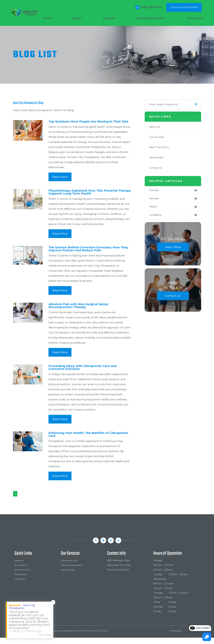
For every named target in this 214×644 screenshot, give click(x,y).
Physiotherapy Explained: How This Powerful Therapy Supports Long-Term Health (87, 196)
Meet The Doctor (160, 147)
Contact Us (195, 18)
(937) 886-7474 (151, 7)
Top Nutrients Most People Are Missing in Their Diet (89, 123)
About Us (155, 127)
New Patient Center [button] (151, 18)
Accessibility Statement (72, 637)
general (154, 190)
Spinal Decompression (73, 571)
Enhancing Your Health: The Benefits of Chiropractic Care (82, 440)
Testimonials (157, 158)
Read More (60, 180)
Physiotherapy (68, 576)
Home (47, 18)
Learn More (173, 248)
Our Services (157, 137)
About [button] (77, 18)
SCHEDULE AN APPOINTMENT (184, 7)
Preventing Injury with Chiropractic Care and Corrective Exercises (87, 373)
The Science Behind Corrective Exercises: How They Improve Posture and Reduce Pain (88, 253)
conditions (156, 216)
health (154, 207)
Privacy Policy (91, 637)
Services (109, 18)
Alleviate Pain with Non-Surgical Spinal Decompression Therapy (82, 310)
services (155, 199)
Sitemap (103, 637)
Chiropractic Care (70, 567)
